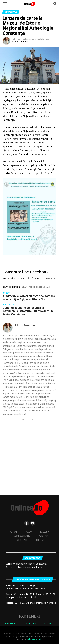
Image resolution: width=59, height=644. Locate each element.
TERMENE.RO (11, 624)
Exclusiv (45, 532)
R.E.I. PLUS (49, 624)
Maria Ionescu (22, 42)
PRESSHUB (31, 624)
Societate (22, 540)
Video (29, 532)
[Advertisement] (29, 452)
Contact (41, 540)
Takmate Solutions (36, 639)
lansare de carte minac (37, 287)
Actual (13, 532)
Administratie (22, 536)
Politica (43, 536)
